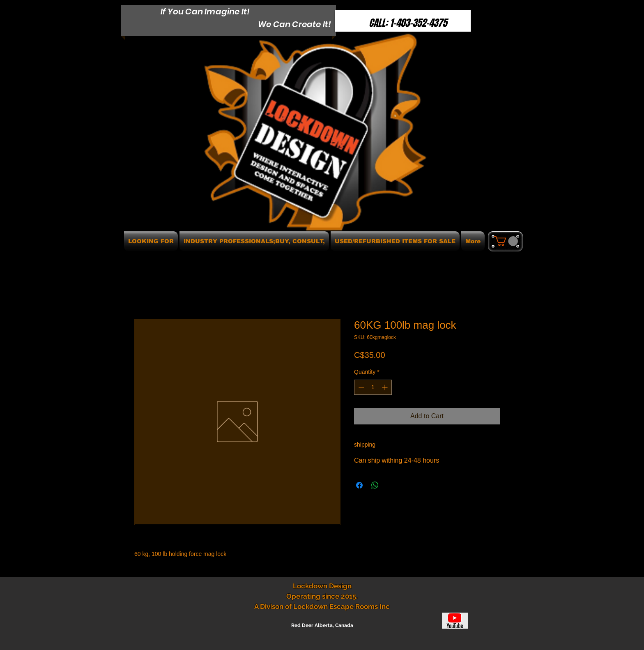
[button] (506, 241)
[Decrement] (360, 387)
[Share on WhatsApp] (375, 485)
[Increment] (385, 387)
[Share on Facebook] (359, 485)
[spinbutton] (373, 387)
